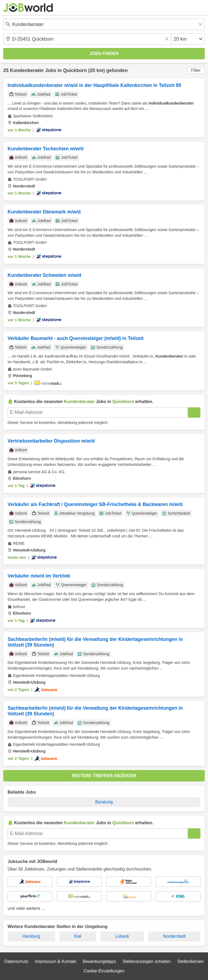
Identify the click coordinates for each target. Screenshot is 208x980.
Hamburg (31, 936)
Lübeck (122, 936)
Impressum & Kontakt (56, 961)
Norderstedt (174, 936)
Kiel (78, 936)
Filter (196, 70)
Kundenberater (27, 70)
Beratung (104, 802)
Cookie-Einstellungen (104, 971)
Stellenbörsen (190, 961)
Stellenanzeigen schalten (147, 961)
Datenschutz (16, 961)
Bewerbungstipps (100, 961)
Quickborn (75, 70)
